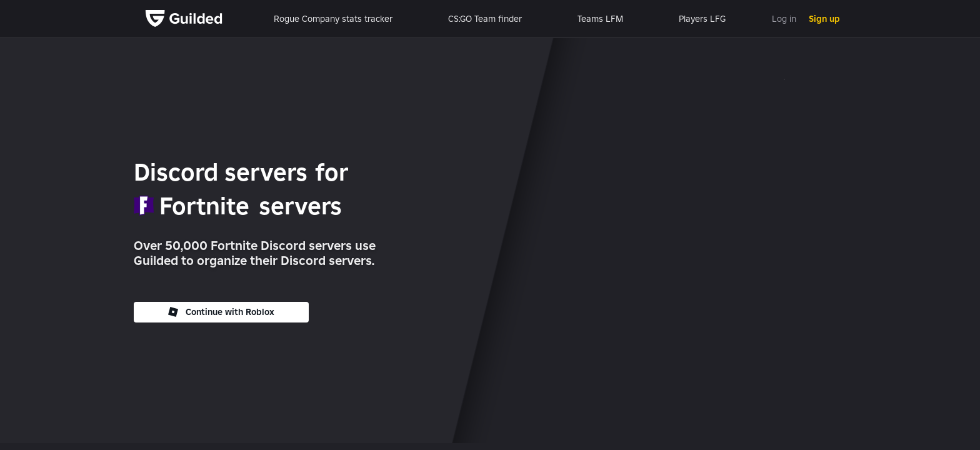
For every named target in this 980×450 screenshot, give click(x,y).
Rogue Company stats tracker (333, 19)
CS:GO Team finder (485, 19)
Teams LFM (600, 19)
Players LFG (702, 19)
